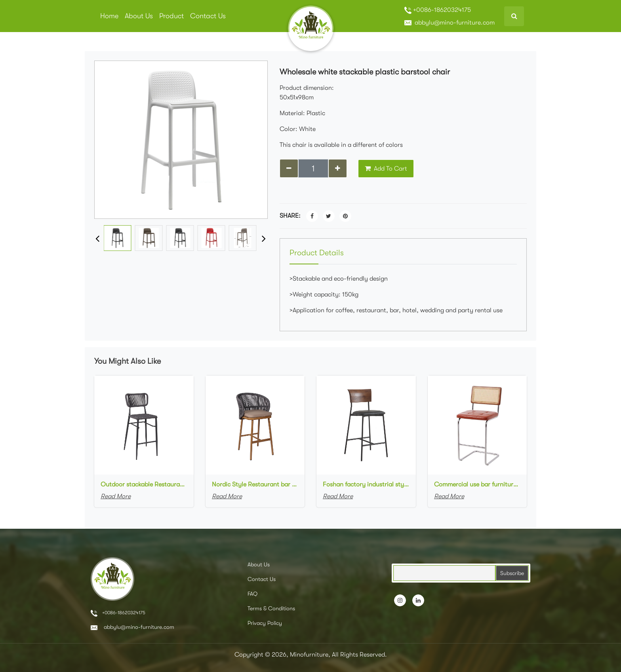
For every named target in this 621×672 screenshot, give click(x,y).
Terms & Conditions (271, 608)
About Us (139, 16)
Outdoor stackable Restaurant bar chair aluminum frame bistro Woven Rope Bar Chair (144, 484)
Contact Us (208, 16)
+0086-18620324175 (438, 10)
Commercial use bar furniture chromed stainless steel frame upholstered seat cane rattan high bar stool (477, 484)
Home (109, 16)
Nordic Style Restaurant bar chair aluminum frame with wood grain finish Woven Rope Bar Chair (255, 484)
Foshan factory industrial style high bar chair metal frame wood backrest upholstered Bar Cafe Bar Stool (366, 484)
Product (171, 16)
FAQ (252, 594)
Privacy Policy (265, 623)
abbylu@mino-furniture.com (450, 23)
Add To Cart (386, 169)
